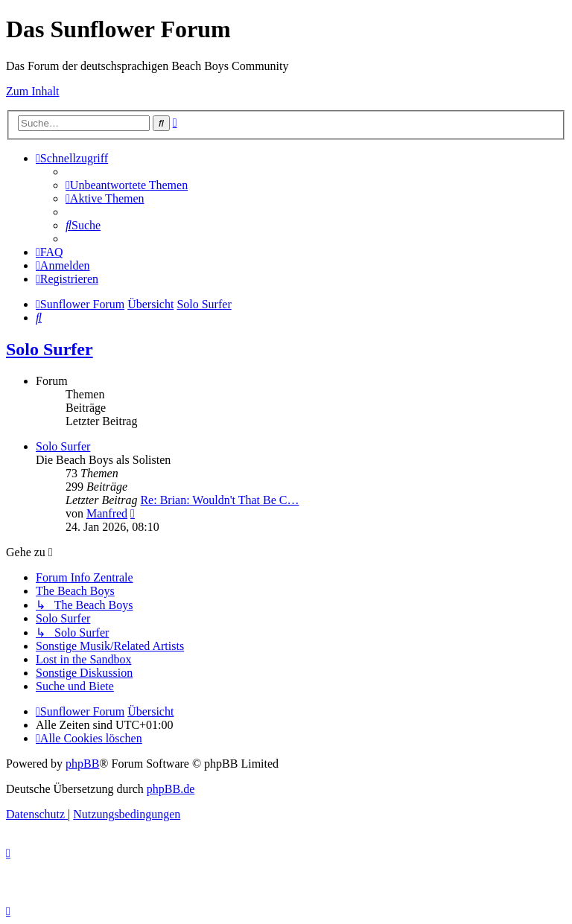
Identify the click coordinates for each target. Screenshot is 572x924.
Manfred (107, 513)
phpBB (82, 764)
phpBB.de (171, 789)
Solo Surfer (50, 349)
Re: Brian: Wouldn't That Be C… (219, 500)
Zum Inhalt (33, 91)
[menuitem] (127, 185)
